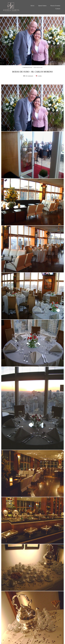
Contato (58, 9)
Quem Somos (42, 6)
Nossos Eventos (55, 6)
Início (32, 6)
